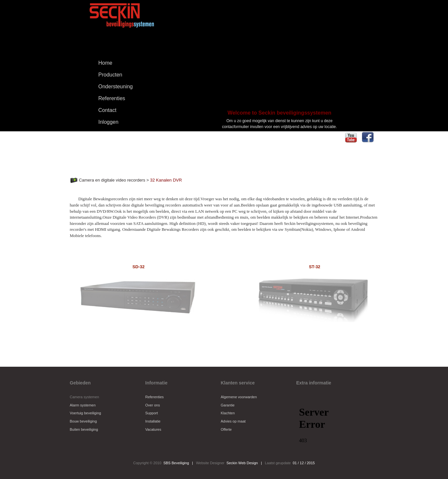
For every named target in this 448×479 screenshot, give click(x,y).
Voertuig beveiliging (85, 413)
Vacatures (153, 429)
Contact (107, 110)
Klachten (228, 413)
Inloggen (108, 122)
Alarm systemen (83, 405)
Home (106, 63)
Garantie (228, 405)
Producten (106, 75)
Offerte (226, 429)
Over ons (153, 405)
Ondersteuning (116, 87)
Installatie (153, 421)
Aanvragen (279, 142)
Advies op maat (233, 421)
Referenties (112, 98)
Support (152, 413)
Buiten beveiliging (84, 429)
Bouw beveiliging (84, 421)
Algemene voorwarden (239, 397)
